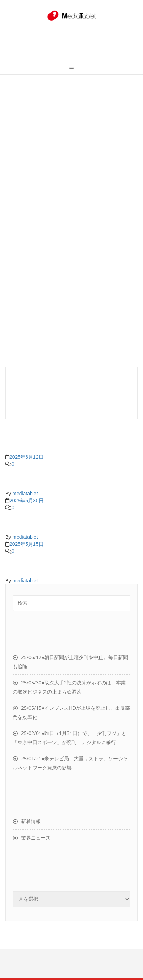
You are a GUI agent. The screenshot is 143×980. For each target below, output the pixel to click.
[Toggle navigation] (72, 68)
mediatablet (25, 494)
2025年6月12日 (27, 457)
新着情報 (31, 821)
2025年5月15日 (27, 544)
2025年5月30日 (27, 501)
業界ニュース (36, 838)
